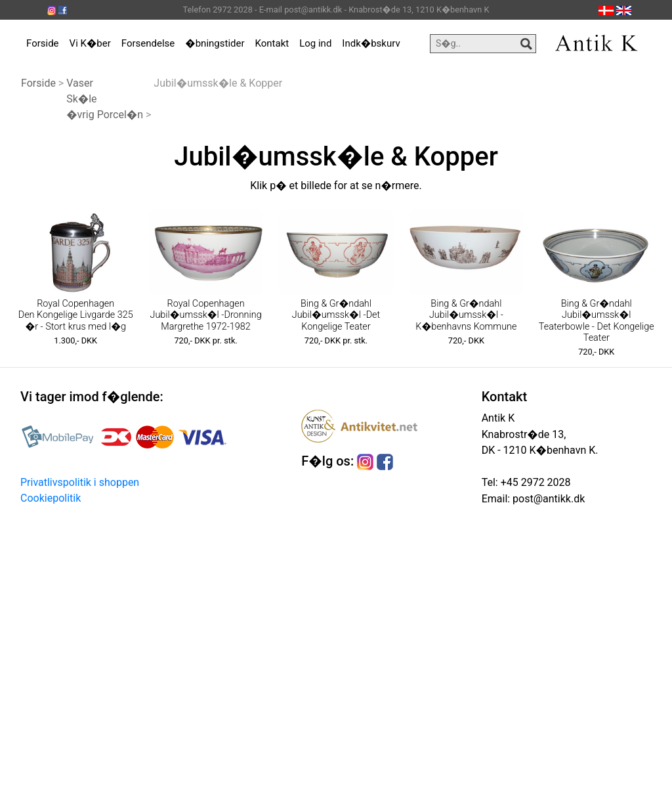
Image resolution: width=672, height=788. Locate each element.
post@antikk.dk (547, 499)
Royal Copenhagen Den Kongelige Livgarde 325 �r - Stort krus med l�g (76, 315)
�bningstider (215, 43)
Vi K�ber (90, 43)
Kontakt (272, 43)
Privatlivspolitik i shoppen (80, 482)
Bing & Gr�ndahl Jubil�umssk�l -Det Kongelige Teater (336, 315)
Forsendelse (148, 43)
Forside (43, 43)
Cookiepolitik (51, 498)
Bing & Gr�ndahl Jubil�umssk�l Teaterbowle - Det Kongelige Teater (597, 321)
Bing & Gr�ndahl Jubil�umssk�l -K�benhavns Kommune (466, 315)
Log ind (315, 43)
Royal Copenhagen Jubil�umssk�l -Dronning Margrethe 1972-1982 (206, 315)
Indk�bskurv (371, 43)
